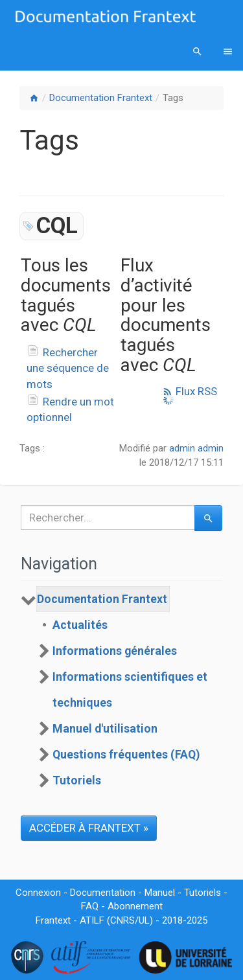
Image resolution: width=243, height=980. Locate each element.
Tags (173, 98)
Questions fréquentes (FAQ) (126, 755)
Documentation (103, 893)
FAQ (90, 906)
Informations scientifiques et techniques (130, 690)
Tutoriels (77, 781)
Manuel (160, 893)
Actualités (80, 625)
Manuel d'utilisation (105, 729)
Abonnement (135, 906)
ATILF (92, 920)
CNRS (122, 920)
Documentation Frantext (101, 98)
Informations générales (115, 651)
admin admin (196, 448)
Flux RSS (190, 391)
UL (144, 920)
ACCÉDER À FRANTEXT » (89, 828)
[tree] (121, 690)
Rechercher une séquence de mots (68, 368)
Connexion (38, 893)
